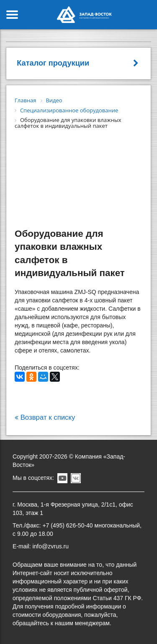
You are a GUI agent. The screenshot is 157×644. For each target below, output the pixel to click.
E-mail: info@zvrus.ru (41, 546)
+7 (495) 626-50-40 (67, 525)
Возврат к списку (45, 417)
